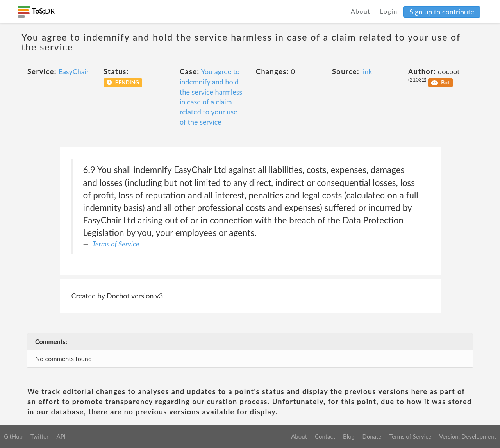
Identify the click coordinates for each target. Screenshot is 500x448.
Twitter (40, 436)
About (361, 11)
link (367, 71)
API (61, 436)
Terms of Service (116, 244)
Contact (325, 436)
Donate (372, 436)
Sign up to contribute (442, 12)
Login (389, 11)
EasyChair (74, 71)
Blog (349, 436)
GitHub (13, 436)
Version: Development (468, 436)
